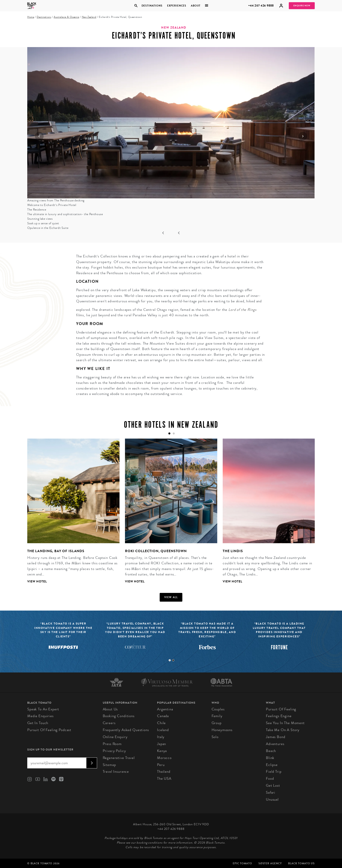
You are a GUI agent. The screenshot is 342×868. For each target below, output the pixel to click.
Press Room (112, 744)
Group (217, 723)
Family (217, 716)
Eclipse (272, 765)
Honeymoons (222, 730)
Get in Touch (38, 723)
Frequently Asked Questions (126, 730)
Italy (161, 737)
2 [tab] (173, 660)
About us (110, 709)
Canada (163, 716)
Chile (161, 723)
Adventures (275, 744)
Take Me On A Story (283, 730)
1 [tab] (170, 660)
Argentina (165, 709)
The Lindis (233, 551)
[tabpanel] (71, 514)
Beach (271, 751)
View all (171, 597)
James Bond (276, 737)
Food (270, 779)
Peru (161, 765)
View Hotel (37, 581)
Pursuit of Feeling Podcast (49, 730)
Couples (218, 709)
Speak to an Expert (43, 709)
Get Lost (273, 785)
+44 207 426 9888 (261, 6)
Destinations (152, 6)
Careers (109, 723)
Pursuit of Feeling (281, 709)
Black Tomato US (301, 863)
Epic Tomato (242, 863)
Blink (270, 758)
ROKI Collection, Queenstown (156, 551)
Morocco (164, 758)
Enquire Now (302, 6)
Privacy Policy (114, 751)
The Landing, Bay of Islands (56, 551)
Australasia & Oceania (66, 17)
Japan (162, 744)
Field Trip (274, 772)
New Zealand (89, 17)
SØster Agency (270, 863)
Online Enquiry (115, 737)
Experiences (177, 6)
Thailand (164, 772)
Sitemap (109, 765)
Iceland (163, 730)
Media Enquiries (40, 716)
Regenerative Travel (119, 758)
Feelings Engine (279, 716)
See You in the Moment (285, 723)
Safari (271, 792)
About (196, 6)
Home (31, 17)
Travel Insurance (116, 772)
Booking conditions (119, 716)
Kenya (162, 751)
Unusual (272, 799)
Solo (215, 737)
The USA (164, 779)
